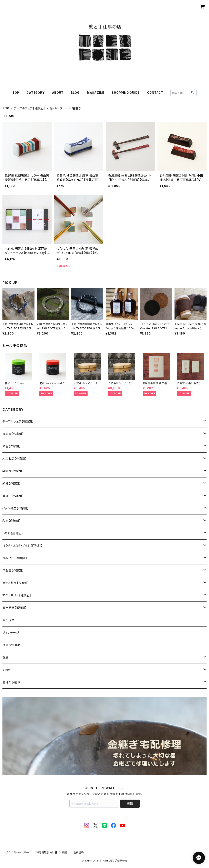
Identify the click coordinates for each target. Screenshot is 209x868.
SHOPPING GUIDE (126, 93)
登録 (130, 804)
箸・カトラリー (59, 108)
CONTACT (155, 93)
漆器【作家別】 (12, 446)
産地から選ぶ (11, 682)
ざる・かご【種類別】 (15, 558)
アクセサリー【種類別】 (17, 595)
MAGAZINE (96, 93)
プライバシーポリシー (18, 852)
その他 (7, 670)
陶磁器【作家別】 (13, 434)
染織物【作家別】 (13, 471)
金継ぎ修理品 (11, 645)
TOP (16, 93)
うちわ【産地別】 (13, 533)
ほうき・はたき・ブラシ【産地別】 (23, 546)
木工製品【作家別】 (15, 459)
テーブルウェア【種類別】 (29, 108)
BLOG (75, 93)
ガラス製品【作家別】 (16, 583)
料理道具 (8, 620)
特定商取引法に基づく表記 (52, 852)
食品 (6, 657)
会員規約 (79, 852)
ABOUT (58, 93)
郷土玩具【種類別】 (15, 608)
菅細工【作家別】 (13, 496)
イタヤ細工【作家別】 (16, 508)
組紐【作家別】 (12, 483)
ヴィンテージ (11, 633)
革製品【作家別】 (13, 570)
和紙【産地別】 (12, 521)
